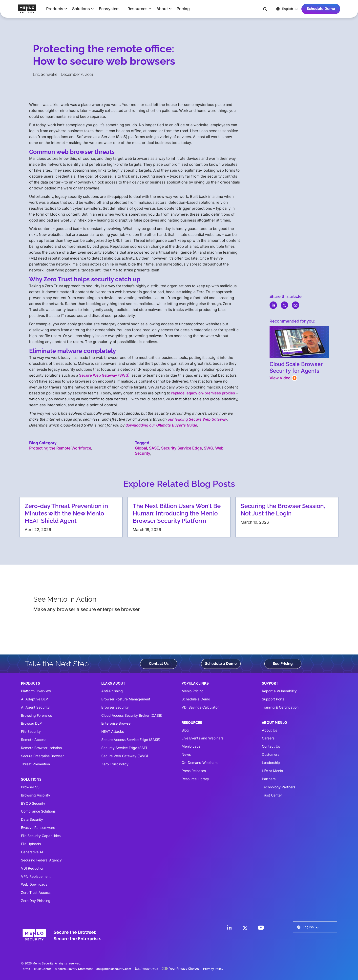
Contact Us (159, 664)
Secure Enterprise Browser (42, 756)
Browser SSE (31, 787)
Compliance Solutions (38, 811)
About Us (269, 730)
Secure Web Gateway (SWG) (104, 375)
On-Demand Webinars (200, 763)
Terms (25, 969)
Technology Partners (279, 787)
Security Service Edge (181, 448)
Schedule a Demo (221, 664)
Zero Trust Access (36, 892)
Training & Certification (280, 707)
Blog (185, 730)
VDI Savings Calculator (200, 707)
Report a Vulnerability (279, 691)
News (186, 754)
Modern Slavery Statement (74, 969)
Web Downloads (34, 884)
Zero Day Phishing (36, 901)
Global (141, 448)
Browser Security (115, 707)
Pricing (183, 9)
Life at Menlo (272, 771)
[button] (55, 9)
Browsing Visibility (36, 795)
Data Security (32, 819)
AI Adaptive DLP (34, 699)
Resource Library (195, 779)
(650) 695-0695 (147, 969)
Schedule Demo (321, 9)
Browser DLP (31, 723)
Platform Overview (36, 691)
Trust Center (272, 795)
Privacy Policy (213, 969)
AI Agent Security (35, 707)
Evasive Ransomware (38, 827)
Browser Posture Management (126, 699)
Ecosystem (109, 9)
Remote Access (34, 740)
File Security (31, 731)
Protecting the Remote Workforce (60, 448)
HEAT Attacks (113, 731)
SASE (154, 448)
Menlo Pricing (193, 691)
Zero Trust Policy (115, 764)
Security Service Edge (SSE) (124, 748)
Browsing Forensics (36, 715)
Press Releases (194, 771)
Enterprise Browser (116, 723)
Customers (271, 754)
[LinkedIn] (229, 928)
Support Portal (274, 699)
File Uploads (31, 844)
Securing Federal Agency (41, 860)
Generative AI (32, 852)
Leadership (271, 763)
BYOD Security (33, 803)
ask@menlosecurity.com (114, 969)
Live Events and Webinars (202, 738)
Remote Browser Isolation (41, 748)
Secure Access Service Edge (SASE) (131, 740)
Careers (268, 738)
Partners (269, 779)
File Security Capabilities (41, 836)
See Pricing (283, 664)
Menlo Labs (191, 746)
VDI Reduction (33, 868)
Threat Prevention (35, 764)
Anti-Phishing (112, 691)
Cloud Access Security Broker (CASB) (132, 715)
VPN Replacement (36, 876)
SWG (209, 448)
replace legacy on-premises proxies (203, 393)
